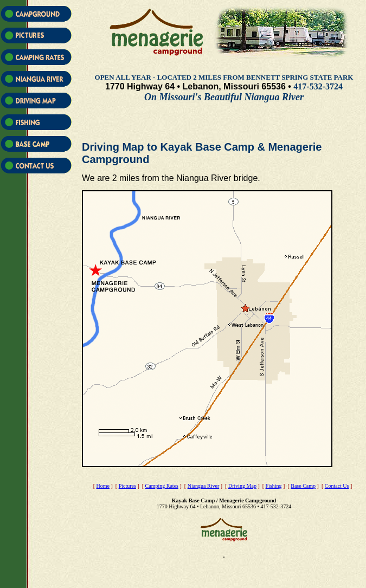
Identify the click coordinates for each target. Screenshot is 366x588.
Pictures (127, 486)
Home (103, 486)
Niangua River (204, 486)
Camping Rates (162, 486)
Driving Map (242, 486)
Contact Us (337, 486)
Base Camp (303, 486)
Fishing (274, 486)
